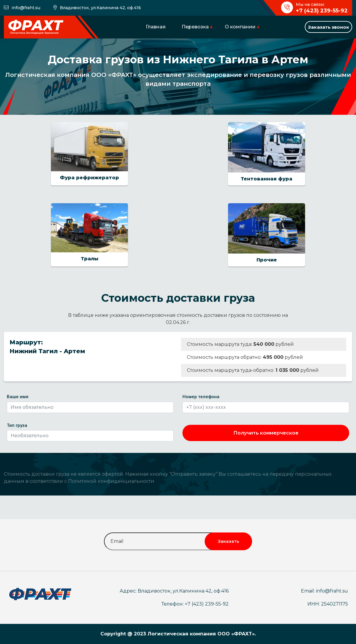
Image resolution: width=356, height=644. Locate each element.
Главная (156, 27)
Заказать (228, 541)
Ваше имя (18, 397)
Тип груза (17, 425)
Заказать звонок (329, 27)
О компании (240, 27)
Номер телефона (201, 397)
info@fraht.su (26, 8)
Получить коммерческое (266, 433)
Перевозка (195, 27)
